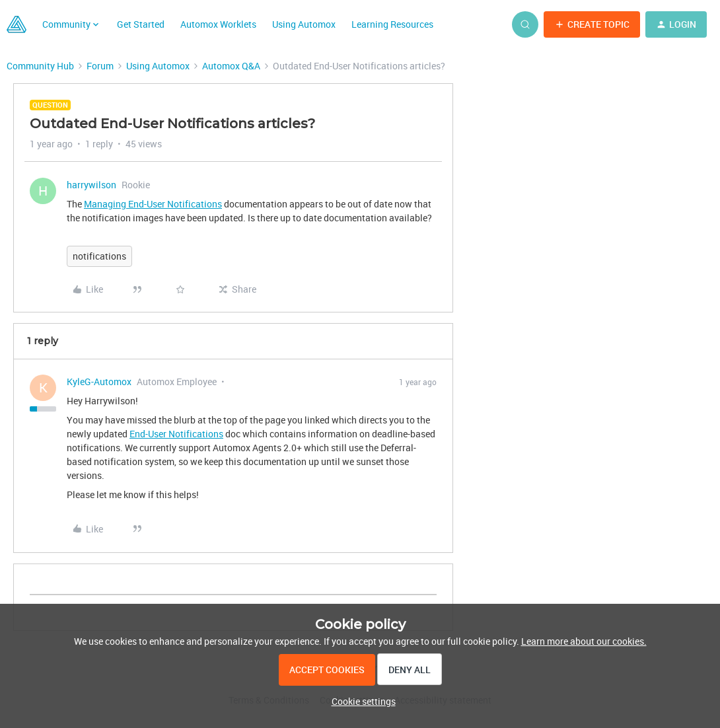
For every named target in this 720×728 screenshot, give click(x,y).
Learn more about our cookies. (584, 641)
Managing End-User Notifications (153, 204)
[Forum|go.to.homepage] (17, 24)
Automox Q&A (231, 66)
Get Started (141, 24)
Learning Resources (392, 24)
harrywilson (91, 185)
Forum (100, 66)
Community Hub (40, 66)
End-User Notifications (176, 434)
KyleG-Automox (99, 382)
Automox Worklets (218, 24)
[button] (592, 24)
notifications (99, 256)
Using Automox (304, 24)
